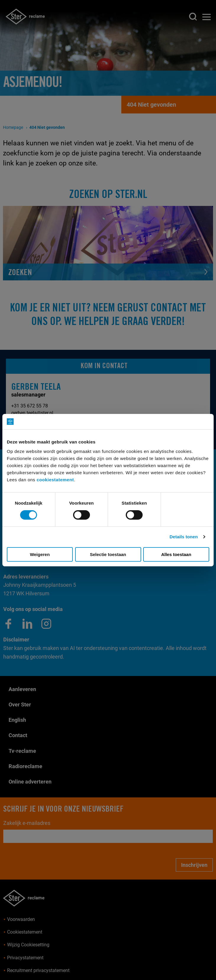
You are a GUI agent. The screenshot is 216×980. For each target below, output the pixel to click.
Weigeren (40, 554)
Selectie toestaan (108, 554)
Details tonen (184, 537)
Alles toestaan (176, 554)
